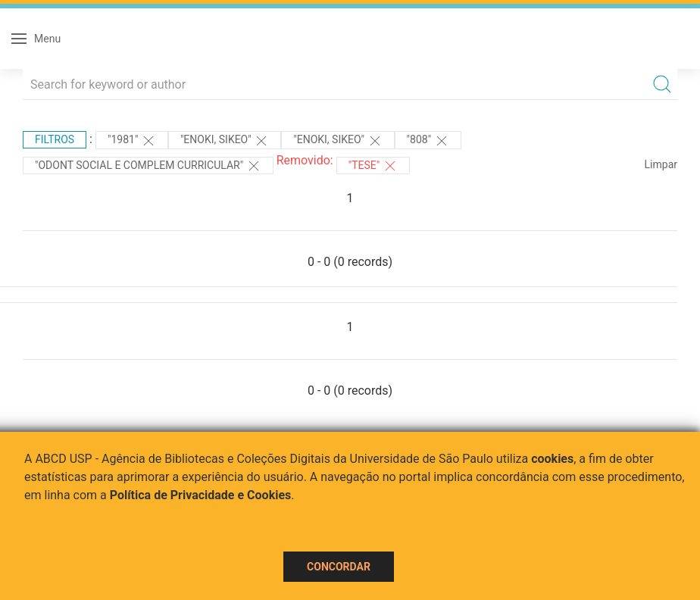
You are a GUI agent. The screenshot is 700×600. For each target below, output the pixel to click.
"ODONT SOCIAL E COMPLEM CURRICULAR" (148, 166)
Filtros (55, 139)
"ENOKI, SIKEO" (225, 141)
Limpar (661, 164)
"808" (428, 141)
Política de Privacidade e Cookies (201, 495)
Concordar (339, 567)
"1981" (132, 141)
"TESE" (373, 166)
